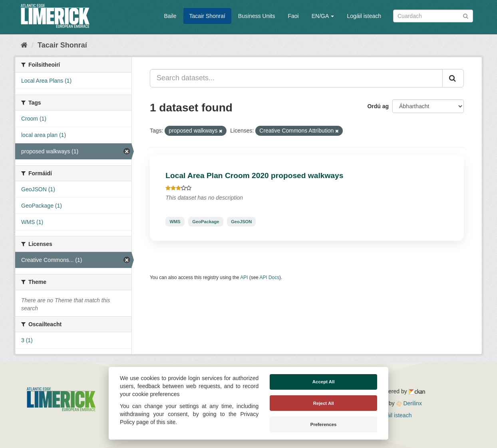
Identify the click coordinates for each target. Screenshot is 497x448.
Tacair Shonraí (207, 16)
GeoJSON (241, 222)
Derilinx (409, 403)
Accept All (324, 382)
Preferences (324, 424)
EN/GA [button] (323, 16)
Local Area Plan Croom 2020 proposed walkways (254, 175)
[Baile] (24, 45)
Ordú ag (378, 106)
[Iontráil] (466, 15)
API (244, 278)
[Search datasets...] (296, 78)
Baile (170, 16)
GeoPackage (206, 222)
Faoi (293, 16)
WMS (175, 222)
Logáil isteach (364, 16)
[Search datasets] (433, 16)
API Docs (270, 278)
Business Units (257, 16)
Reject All (324, 403)
